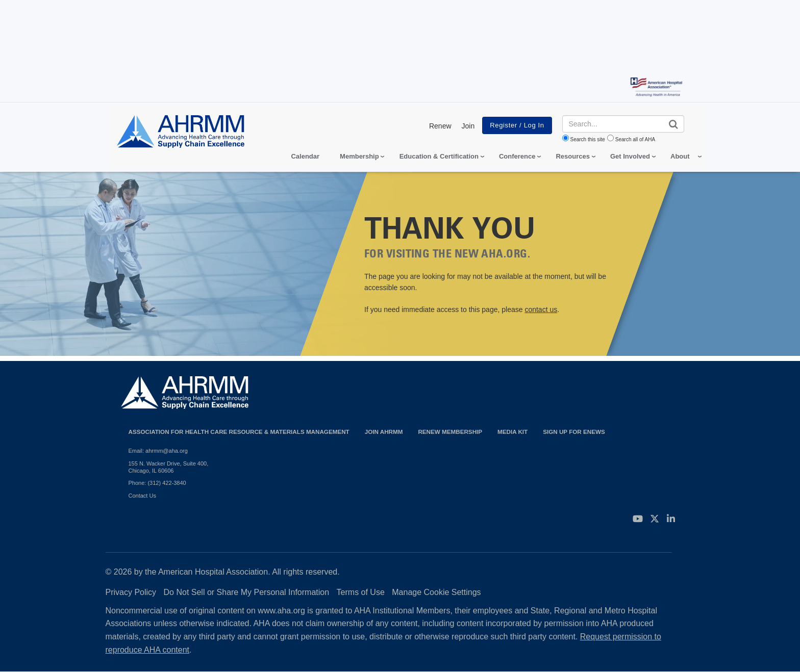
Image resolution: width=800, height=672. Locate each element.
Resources (572, 156)
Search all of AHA (635, 139)
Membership (359, 156)
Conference (517, 156)
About (680, 156)
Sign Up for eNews (574, 432)
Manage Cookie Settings (436, 592)
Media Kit (512, 432)
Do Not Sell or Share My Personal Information (247, 592)
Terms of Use (361, 592)
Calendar (305, 156)
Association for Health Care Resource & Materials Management (239, 432)
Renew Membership (450, 432)
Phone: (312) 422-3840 (157, 483)
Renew (440, 126)
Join (468, 126)
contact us (541, 309)
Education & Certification (439, 156)
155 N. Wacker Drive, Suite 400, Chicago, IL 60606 (169, 467)
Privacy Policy (131, 592)
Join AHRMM (384, 432)
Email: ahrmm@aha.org (158, 451)
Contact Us (142, 496)
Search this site (588, 139)
